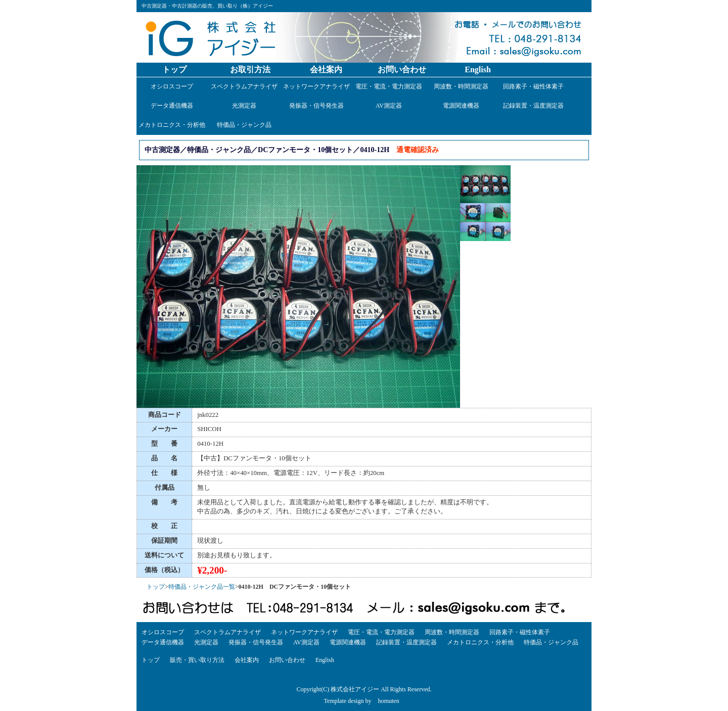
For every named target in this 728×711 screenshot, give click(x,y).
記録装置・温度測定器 (533, 106)
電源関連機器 (461, 106)
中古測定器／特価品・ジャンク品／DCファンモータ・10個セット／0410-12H (267, 150)
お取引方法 (250, 69)
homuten (388, 701)
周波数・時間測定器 (461, 86)
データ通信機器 (172, 106)
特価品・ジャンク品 (244, 125)
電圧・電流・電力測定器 (389, 86)
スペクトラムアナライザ (244, 86)
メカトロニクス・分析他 (172, 125)
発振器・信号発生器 (316, 106)
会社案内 (326, 69)
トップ (174, 69)
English (478, 69)
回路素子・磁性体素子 (533, 86)
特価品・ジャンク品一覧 (202, 587)
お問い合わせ (402, 69)
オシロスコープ (172, 86)
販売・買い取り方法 (197, 660)
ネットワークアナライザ (316, 86)
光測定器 (244, 106)
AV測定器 (389, 106)
